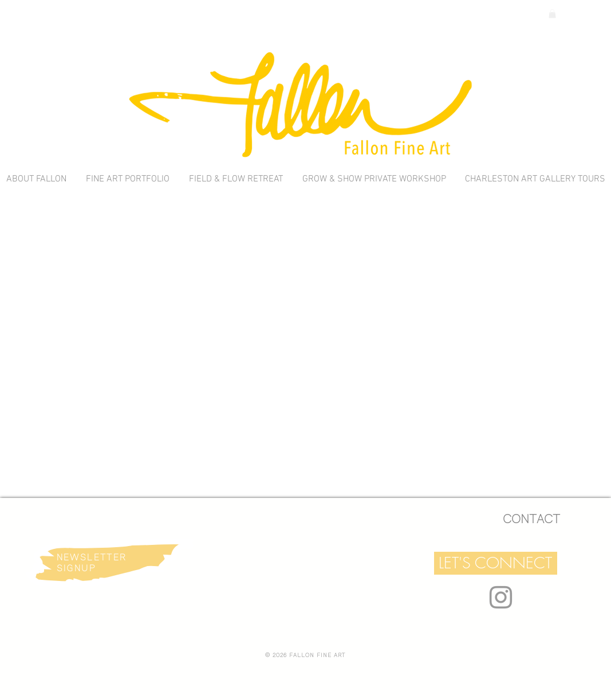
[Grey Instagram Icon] (501, 597)
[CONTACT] (531, 520)
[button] (496, 563)
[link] (552, 14)
